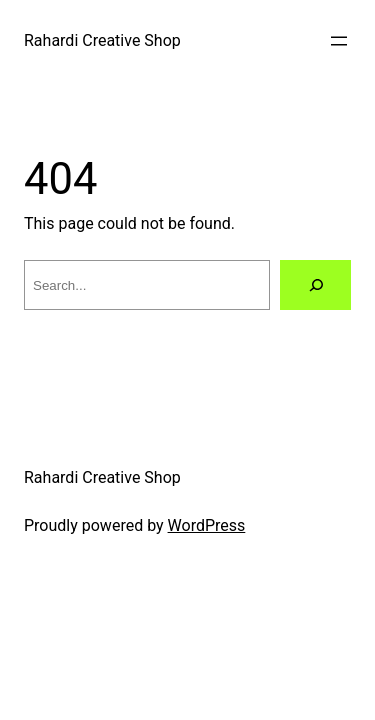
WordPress (207, 525)
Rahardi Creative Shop (102, 40)
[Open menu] (339, 41)
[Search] (315, 284)
